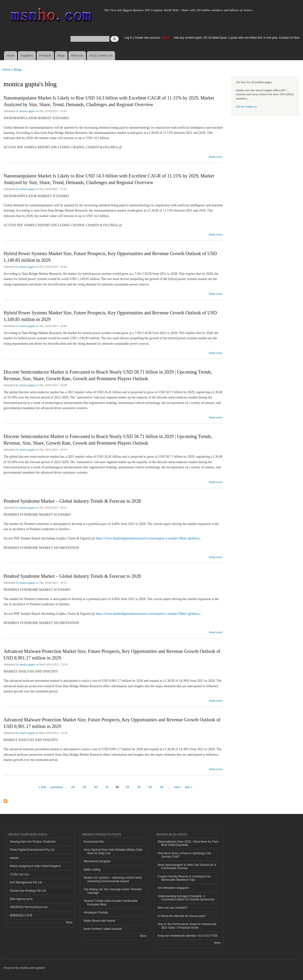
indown (14, 858)
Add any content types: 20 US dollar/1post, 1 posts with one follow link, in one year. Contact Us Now (237, 38)
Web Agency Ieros (21, 899)
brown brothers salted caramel (103, 929)
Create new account (147, 38)
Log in (128, 38)
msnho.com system (32, 968)
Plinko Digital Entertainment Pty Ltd (32, 850)
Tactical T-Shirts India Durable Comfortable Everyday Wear (111, 903)
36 (161, 787)
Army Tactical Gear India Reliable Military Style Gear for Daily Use (113, 851)
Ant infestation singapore (173, 888)
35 (150, 787)
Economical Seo (94, 842)
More (69, 922)
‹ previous (56, 787)
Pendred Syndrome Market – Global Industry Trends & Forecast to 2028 (72, 501)
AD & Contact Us (101, 56)
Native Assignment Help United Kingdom (35, 866)
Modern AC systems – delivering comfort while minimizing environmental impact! (113, 879)
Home (11, 56)
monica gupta (27, 111)
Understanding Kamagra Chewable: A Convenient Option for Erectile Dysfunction (186, 898)
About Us (77, 56)
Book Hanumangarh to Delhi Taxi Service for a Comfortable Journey (187, 867)
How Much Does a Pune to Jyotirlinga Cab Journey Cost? (184, 855)
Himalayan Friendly (96, 912)
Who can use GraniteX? (173, 908)
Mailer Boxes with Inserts (100, 921)
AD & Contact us (246, 107)
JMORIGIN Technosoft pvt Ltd (29, 907)
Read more (216, 157)
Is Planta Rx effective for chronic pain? (182, 916)
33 (127, 787)
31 (107, 787)
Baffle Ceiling (92, 870)
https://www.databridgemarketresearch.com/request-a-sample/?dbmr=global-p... (149, 538)
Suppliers (27, 56)
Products (45, 56)
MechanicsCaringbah (97, 861)
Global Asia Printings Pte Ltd (28, 891)
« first (42, 787)
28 (73, 787)
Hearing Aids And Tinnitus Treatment (33, 842)
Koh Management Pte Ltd (26, 882)
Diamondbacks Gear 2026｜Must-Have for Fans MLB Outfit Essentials (188, 843)
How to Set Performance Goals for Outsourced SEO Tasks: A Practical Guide (187, 926)
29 (84, 787)
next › (178, 787)
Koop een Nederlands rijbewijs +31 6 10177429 (187, 936)
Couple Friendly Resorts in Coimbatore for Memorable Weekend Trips (184, 878)
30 (96, 787)
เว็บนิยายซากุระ (19, 874)
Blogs (61, 56)
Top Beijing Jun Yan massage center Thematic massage (113, 891)
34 (139, 787)
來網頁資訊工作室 (21, 915)
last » (189, 787)
